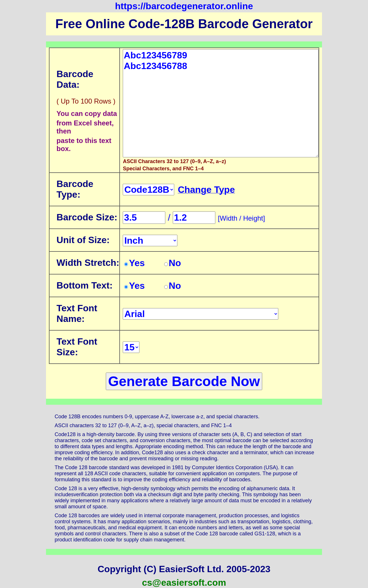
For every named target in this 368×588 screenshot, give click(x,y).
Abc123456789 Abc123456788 (221, 103)
